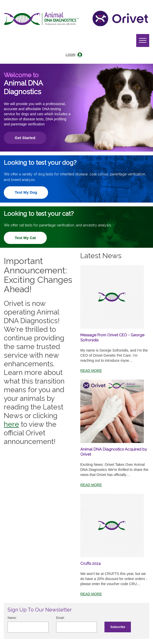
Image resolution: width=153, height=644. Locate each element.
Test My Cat (25, 238)
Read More (91, 371)
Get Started (25, 138)
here (11, 424)
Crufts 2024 (90, 564)
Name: (12, 618)
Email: (60, 618)
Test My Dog (26, 192)
